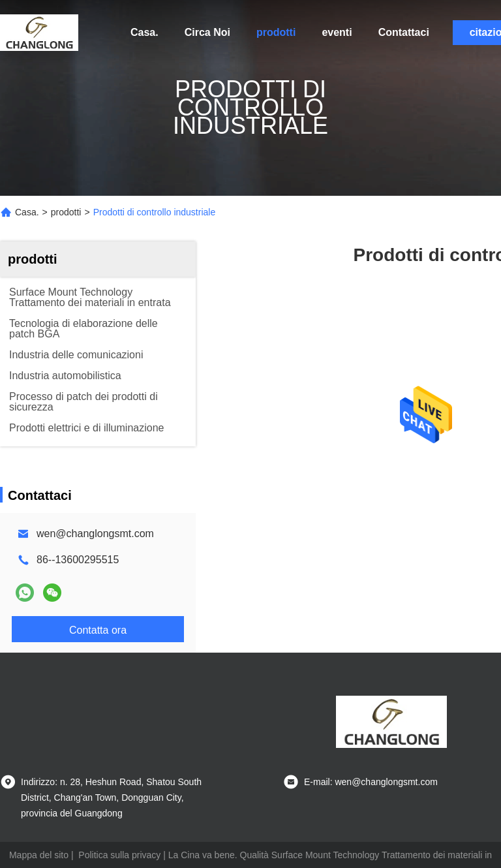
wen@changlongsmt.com (95, 534)
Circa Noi (207, 32)
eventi (337, 32)
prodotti (276, 32)
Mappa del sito (39, 855)
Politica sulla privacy (119, 855)
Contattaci (404, 32)
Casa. (144, 32)
